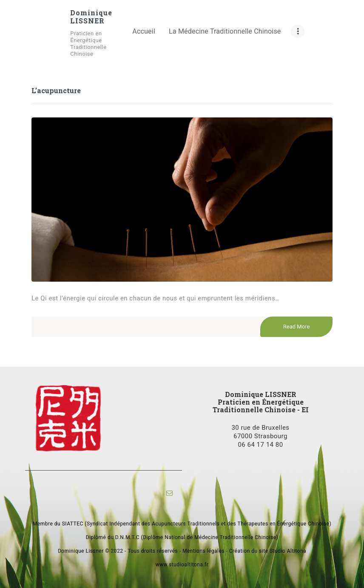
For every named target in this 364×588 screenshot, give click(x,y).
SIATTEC (73, 524)
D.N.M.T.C (127, 537)
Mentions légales (203, 551)
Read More (296, 327)
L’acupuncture (56, 90)
